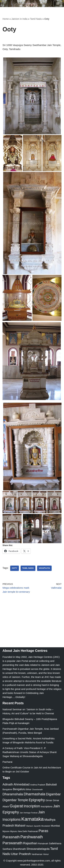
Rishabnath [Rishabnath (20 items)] (43, 844)
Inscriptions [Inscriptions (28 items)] (47, 807)
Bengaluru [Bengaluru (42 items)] (19, 789)
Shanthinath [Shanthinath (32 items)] (19, 849)
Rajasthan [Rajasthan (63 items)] (30, 843)
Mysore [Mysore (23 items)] (6, 831)
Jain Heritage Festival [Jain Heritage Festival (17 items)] (29, 813)
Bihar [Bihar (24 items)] (29, 789)
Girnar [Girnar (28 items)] (49, 800)
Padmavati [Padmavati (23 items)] (33, 831)
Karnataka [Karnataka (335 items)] (33, 819)
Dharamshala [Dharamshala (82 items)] (13, 794)
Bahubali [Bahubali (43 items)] (51, 785)
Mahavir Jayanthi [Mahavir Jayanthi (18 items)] (33, 826)
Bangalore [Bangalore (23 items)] (7, 789)
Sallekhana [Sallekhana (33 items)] (55, 843)
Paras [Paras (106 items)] (43, 831)
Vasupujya (44, 568)
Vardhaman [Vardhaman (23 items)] (37, 854)
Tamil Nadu (36, 19)
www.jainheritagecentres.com (34, 861)
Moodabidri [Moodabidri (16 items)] (46, 826)
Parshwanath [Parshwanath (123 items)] (32, 837)
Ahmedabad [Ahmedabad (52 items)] (21, 784)
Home (6, 19)
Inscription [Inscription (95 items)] (32, 806)
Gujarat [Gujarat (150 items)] (16, 806)
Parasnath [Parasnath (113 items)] (11, 837)
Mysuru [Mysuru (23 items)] (14, 831)
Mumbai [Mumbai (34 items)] (55, 826)
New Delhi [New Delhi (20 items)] (22, 831)
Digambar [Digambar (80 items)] (53, 794)
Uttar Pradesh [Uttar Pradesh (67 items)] (21, 854)
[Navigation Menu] (58, 4)
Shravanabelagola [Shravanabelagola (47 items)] (38, 849)
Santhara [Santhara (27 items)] (7, 849)
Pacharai (7, 762)
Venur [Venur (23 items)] (46, 854)
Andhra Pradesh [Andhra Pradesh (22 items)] (38, 785)
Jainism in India (19, 19)
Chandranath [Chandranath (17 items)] (37, 789)
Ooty (15, 568)
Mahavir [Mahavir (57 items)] (20, 825)
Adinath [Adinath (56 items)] (8, 784)
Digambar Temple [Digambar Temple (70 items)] (15, 800)
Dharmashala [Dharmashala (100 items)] (34, 794)
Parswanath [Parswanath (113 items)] (12, 843)
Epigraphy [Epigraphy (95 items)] (37, 800)
